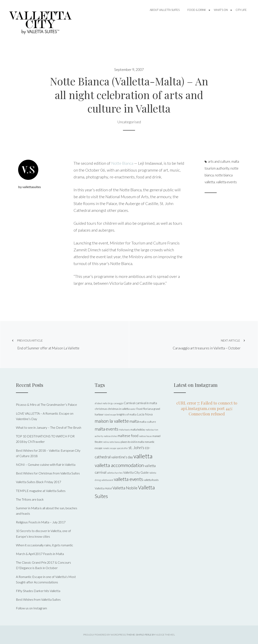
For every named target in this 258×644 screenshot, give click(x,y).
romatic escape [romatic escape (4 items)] (109, 448)
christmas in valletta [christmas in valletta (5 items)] (119, 409)
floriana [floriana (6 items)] (148, 409)
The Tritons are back (30, 499)
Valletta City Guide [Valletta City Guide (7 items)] (136, 472)
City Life (241, 10)
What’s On (221, 10)
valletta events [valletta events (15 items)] (128, 479)
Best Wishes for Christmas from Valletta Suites (48, 473)
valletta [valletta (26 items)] (143, 456)
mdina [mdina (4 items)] (106, 442)
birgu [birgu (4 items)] (110, 403)
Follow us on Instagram (31, 608)
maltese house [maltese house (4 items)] (145, 436)
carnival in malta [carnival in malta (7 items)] (146, 403)
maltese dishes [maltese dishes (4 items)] (110, 436)
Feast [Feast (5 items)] (139, 409)
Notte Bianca (122, 163)
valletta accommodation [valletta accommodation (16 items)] (119, 465)
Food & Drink (197, 10)
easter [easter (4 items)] (133, 409)
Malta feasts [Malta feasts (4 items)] (124, 430)
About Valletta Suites (165, 10)
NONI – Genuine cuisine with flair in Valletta (46, 464)
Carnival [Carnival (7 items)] (129, 403)
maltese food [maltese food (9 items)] (128, 436)
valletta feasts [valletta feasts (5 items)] (151, 480)
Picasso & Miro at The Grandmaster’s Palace (46, 404)
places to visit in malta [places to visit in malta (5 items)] (132, 442)
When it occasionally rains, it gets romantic (45, 545)
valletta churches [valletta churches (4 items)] (115, 473)
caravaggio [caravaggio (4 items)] (118, 403)
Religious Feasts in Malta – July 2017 (41, 522)
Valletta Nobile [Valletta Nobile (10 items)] (125, 488)
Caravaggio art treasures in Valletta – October (196, 344)
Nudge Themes (165, 635)
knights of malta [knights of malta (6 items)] (127, 414)
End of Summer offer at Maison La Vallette (64, 344)
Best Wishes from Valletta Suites (38, 599)
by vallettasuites (30, 187)
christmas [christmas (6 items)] (101, 409)
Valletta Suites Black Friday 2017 (38, 482)
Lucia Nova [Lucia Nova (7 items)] (145, 414)
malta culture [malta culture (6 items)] (148, 422)
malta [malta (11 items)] (134, 421)
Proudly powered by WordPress (104, 635)
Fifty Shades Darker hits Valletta (38, 591)
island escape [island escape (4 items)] (110, 415)
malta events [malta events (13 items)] (107, 429)
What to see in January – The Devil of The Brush (49, 427)
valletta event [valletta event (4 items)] (107, 480)
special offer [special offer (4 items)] (122, 448)
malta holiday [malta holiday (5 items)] (138, 430)
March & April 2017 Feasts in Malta (40, 554)
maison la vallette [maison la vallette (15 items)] (112, 421)
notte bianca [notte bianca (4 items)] (115, 442)
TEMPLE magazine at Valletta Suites (41, 491)
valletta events (226, 182)
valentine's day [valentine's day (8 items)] (122, 457)
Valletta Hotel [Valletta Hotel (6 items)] (103, 488)
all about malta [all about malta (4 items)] (101, 403)
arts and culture (219, 162)
